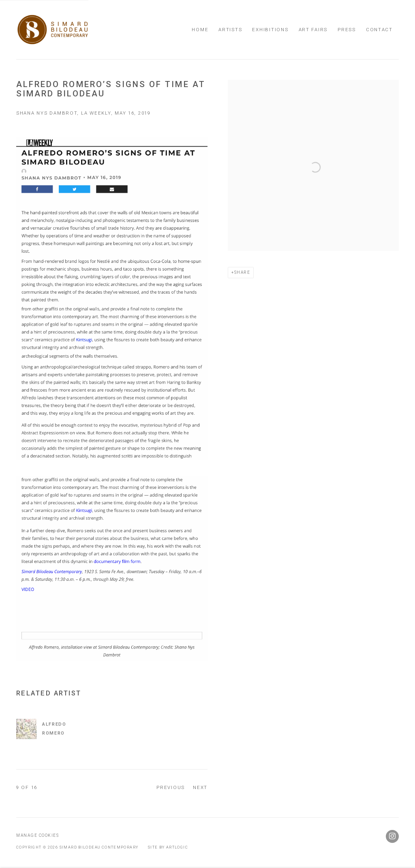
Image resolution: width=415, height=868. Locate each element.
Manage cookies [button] (37, 835)
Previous (171, 787)
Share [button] (242, 272)
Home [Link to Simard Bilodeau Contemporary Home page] (200, 30)
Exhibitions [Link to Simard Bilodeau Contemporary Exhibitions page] (270, 30)
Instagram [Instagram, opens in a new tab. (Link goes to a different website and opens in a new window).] (392, 836)
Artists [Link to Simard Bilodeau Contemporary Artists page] (230, 30)
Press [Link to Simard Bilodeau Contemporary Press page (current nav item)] (347, 30)
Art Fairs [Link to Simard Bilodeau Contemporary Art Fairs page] (313, 30)
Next (200, 787)
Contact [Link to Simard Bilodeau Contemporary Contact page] (379, 30)
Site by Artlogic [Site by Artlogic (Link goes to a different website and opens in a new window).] (168, 847)
